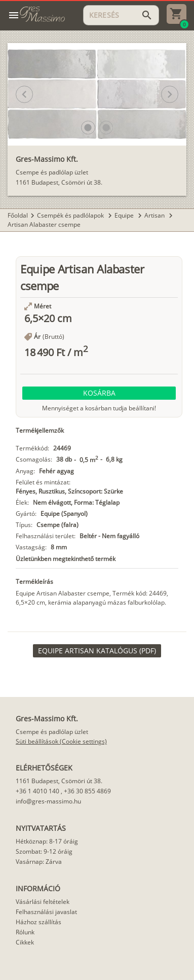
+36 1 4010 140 (37, 791)
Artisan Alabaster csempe (44, 224)
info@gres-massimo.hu (48, 801)
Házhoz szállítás (38, 922)
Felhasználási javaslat (46, 912)
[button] (88, 128)
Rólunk (25, 932)
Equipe (125, 215)
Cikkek (25, 942)
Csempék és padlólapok (71, 215)
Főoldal (18, 215)
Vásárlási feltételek (43, 902)
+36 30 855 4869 (87, 791)
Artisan (155, 215)
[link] (97, 651)
